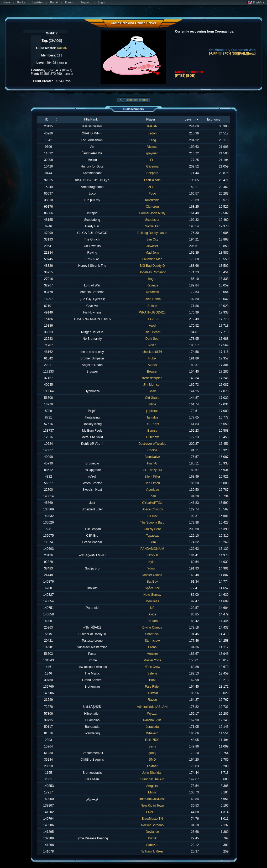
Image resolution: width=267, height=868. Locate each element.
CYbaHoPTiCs (152, 503)
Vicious (152, 147)
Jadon (152, 133)
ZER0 (152, 187)
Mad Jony (152, 253)
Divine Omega (152, 628)
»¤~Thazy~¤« (152, 470)
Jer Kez (152, 516)
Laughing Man (152, 259)
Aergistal (152, 786)
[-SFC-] (226, 54)
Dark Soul (152, 339)
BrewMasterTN (152, 819)
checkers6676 (152, 352)
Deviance (152, 832)
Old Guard (152, 398)
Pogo (152, 194)
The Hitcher (152, 332)
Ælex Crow (152, 667)
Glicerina (152, 166)
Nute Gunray (152, 595)
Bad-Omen (152, 483)
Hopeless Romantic (152, 272)
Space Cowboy (152, 509)
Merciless (152, 601)
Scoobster (152, 220)
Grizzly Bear (152, 529)
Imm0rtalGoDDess (152, 799)
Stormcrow (152, 641)
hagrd (152, 279)
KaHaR (62, 48)
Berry (152, 746)
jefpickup (152, 411)
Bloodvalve (152, 457)
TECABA (152, 319)
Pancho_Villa (152, 720)
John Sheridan (152, 773)
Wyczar (152, 714)
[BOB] (191, 76)
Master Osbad (152, 575)
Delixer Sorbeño (152, 825)
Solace (152, 306)
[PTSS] (180, 76)
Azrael (152, 365)
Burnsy (152, 431)
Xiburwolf (152, 292)
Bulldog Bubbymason (152, 233)
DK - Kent (152, 424)
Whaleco (152, 733)
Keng (152, 140)
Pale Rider (152, 687)
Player (151, 119)
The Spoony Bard (152, 522)
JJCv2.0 (152, 555)
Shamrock (152, 634)
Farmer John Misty (152, 213)
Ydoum (152, 568)
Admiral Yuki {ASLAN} (152, 707)
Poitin (152, 345)
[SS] (235, 54)
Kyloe (152, 562)
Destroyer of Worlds (152, 444)
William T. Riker (152, 851)
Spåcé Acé (152, 588)
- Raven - (152, 700)
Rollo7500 (152, 740)
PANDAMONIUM (152, 549)
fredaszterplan (152, 378)
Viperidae (152, 490)
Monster (152, 654)
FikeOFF (152, 812)
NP (152, 608)
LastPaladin (152, 180)
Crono (152, 647)
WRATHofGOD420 (152, 312)
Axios (152, 614)
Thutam (152, 621)
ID (47, 119)
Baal (152, 680)
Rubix (152, 358)
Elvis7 (152, 792)
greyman (152, 153)
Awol (152, 326)
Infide (152, 404)
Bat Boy (152, 582)
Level (189, 119)
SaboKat (152, 845)
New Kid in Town (152, 806)
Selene (152, 673)
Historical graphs (137, 100)
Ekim (152, 542)
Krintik (152, 838)
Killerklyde (152, 200)
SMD (152, 760)
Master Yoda (152, 660)
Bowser (152, 372)
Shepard (152, 173)
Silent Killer (152, 477)
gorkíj (152, 753)
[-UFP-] (214, 54)
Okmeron (152, 207)
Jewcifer (152, 246)
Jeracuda (152, 727)
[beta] (251, 54)
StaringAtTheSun (152, 779)
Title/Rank (91, 119)
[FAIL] (243, 54)
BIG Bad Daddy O (152, 266)
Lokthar (152, 766)
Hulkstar (152, 693)
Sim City (152, 239)
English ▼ (256, 3)
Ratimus (152, 285)
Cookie (152, 450)
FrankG (152, 463)
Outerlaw (152, 437)
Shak (152, 391)
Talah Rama (152, 299)
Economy (214, 119)
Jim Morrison (152, 385)
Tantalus (152, 417)
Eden (152, 496)
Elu (152, 160)
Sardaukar (152, 226)
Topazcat (152, 536)
